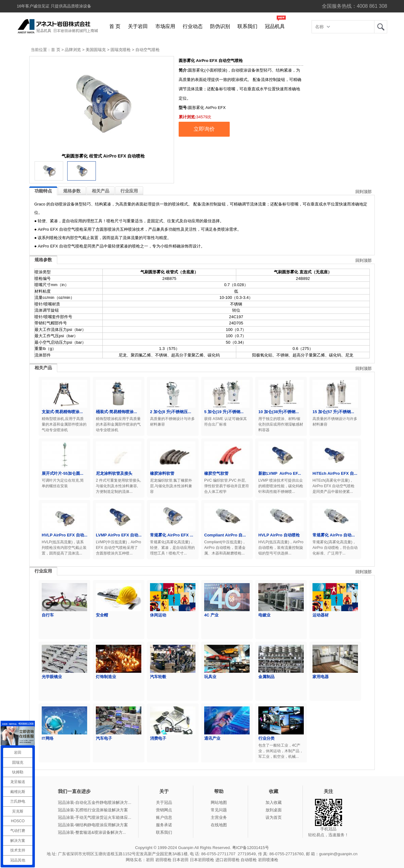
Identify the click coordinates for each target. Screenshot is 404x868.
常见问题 (219, 810)
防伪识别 (220, 26)
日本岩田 (181, 860)
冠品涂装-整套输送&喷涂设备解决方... (92, 832)
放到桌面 (274, 810)
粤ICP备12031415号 (251, 848)
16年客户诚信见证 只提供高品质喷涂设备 (54, 6)
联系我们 (247, 26)
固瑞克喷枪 (121, 50)
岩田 (381, 27)
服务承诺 (164, 825)
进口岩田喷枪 (228, 860)
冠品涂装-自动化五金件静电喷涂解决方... (95, 802)
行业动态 (193, 26)
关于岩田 (138, 26)
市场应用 (165, 26)
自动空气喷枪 (148, 50)
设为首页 (274, 817)
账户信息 (164, 817)
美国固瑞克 (96, 50)
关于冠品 (164, 802)
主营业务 (219, 817)
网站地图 (219, 802)
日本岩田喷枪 (202, 860)
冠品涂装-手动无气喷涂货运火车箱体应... (95, 817)
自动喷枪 (249, 860)
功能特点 (43, 191)
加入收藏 (274, 802)
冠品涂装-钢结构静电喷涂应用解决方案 (93, 825)
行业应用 (129, 191)
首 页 (115, 26)
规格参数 (72, 191)
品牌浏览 (73, 50)
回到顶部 (364, 192)
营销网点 (164, 810)
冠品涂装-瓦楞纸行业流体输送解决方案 (93, 810)
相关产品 (101, 191)
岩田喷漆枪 (268, 860)
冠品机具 (275, 26)
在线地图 (219, 825)
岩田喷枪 (163, 860)
